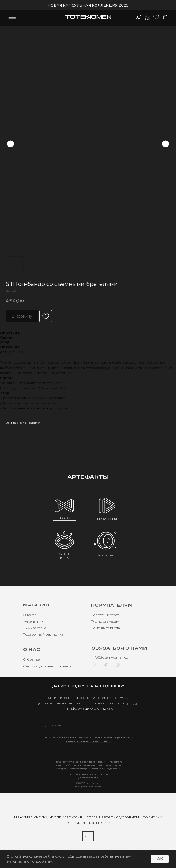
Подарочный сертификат (44, 634)
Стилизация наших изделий (47, 666)
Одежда (30, 615)
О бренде (31, 659)
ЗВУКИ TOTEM (107, 519)
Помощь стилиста (105, 628)
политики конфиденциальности (88, 741)
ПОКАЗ (65, 518)
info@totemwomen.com (111, 657)
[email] (78, 725)
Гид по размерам (105, 621)
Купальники (33, 621)
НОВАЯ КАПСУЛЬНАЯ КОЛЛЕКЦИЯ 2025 (88, 5)
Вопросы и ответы (106, 615)
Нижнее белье (35, 628)
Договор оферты (88, 778)
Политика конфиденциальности (88, 774)
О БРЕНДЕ (106, 555)
